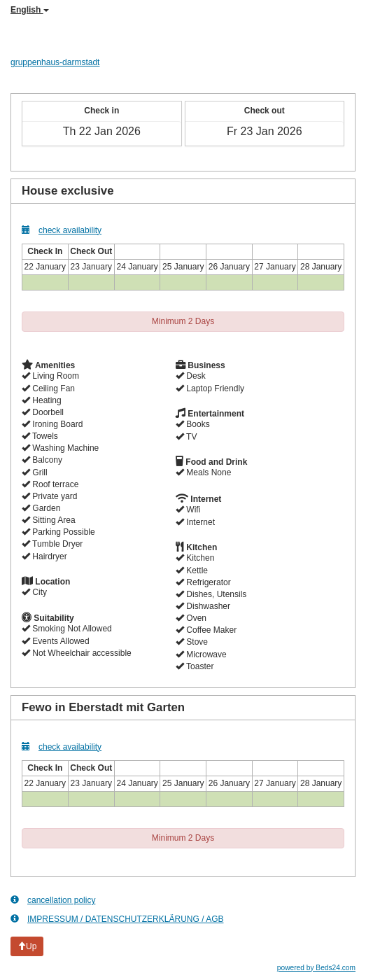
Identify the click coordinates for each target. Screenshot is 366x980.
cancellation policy (53, 900)
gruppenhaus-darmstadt (55, 62)
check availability (62, 230)
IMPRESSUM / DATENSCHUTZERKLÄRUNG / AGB (117, 919)
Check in (101, 111)
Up (27, 946)
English (30, 10)
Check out (265, 111)
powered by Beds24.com (316, 968)
